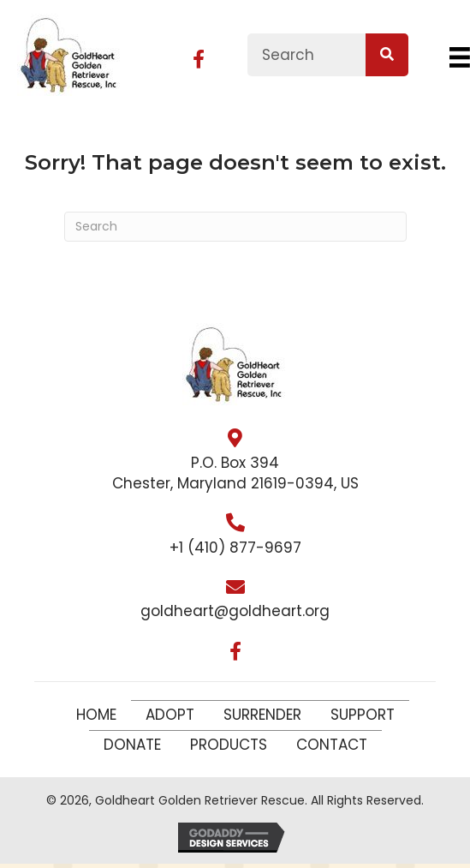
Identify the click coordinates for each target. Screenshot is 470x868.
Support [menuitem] (363, 715)
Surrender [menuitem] (262, 715)
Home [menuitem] (96, 715)
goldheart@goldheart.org (235, 611)
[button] (199, 59)
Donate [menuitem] (132, 745)
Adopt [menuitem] (170, 715)
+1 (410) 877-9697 (235, 548)
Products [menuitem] (229, 745)
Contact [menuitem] (332, 745)
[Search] (235, 227)
